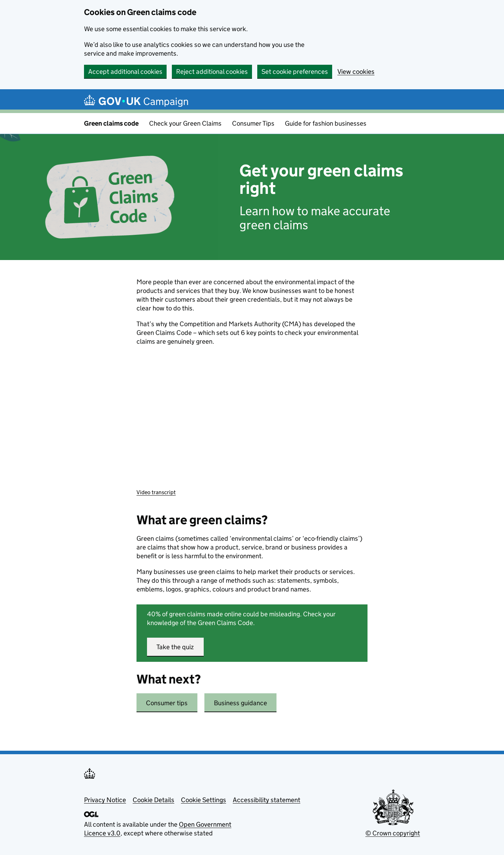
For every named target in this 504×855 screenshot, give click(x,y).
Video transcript (156, 492)
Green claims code (111, 123)
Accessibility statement (267, 800)
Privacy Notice (105, 800)
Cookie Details (153, 800)
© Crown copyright (393, 833)
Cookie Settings (204, 800)
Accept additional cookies (125, 72)
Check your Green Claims (185, 123)
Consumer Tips (253, 123)
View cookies (356, 72)
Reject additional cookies (212, 72)
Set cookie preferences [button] (295, 72)
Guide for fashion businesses (326, 123)
